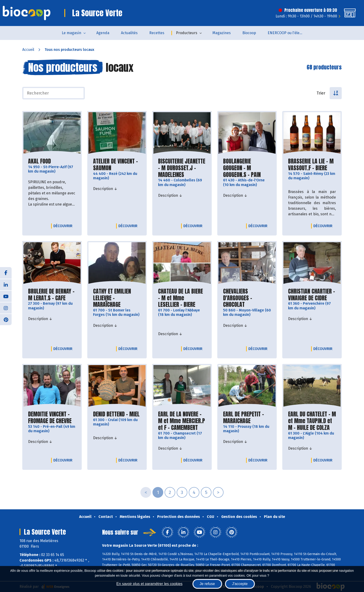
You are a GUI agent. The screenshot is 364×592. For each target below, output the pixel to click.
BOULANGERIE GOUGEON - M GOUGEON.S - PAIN (247, 168)
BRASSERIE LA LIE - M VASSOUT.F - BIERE (312, 165)
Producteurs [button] (187, 33)
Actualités (129, 33)
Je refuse (207, 584)
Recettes (157, 33)
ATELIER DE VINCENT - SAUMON (117, 165)
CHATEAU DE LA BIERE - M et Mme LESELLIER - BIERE (182, 298)
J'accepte (240, 584)
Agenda (103, 33)
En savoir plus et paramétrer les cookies (149, 584)
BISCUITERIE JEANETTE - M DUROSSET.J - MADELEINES (182, 168)
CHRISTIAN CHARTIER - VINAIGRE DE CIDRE (312, 295)
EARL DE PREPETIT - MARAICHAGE (247, 418)
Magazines (222, 33)
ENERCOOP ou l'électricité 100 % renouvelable (288, 33)
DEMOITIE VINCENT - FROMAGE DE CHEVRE (52, 418)
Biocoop (249, 33)
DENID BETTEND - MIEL (116, 414)
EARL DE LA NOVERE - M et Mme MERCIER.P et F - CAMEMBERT (182, 421)
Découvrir (64, 226)
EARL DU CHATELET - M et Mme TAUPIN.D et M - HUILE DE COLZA (312, 421)
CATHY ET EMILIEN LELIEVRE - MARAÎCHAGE (117, 298)
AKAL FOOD (39, 161)
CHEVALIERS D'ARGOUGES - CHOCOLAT (247, 298)
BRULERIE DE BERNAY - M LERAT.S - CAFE (52, 295)
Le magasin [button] (71, 33)
